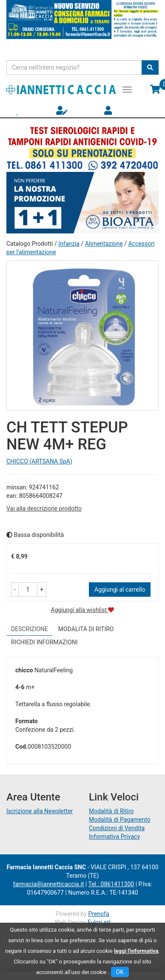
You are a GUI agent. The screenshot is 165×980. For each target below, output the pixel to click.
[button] (15, 590)
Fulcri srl (99, 922)
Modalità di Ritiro (111, 811)
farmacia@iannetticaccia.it (49, 884)
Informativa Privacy (114, 837)
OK (120, 972)
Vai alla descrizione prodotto (44, 508)
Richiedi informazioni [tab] (44, 642)
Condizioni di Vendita (117, 828)
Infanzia (69, 244)
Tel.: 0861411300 (111, 884)
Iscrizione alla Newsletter (40, 811)
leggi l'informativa (136, 951)
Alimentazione (104, 244)
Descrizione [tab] (30, 629)
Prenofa (98, 914)
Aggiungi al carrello (120, 590)
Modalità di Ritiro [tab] (86, 629)
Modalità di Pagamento (120, 820)
